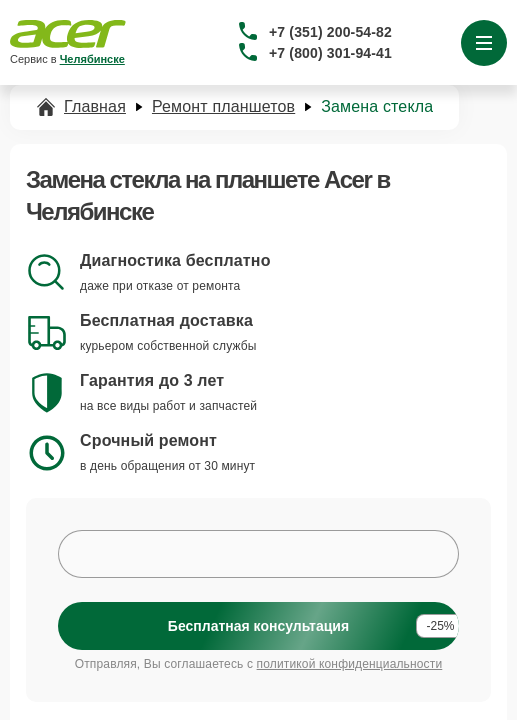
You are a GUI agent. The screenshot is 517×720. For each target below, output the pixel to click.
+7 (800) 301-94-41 (330, 53)
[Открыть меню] (484, 43)
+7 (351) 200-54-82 (330, 32)
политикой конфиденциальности (350, 664)
